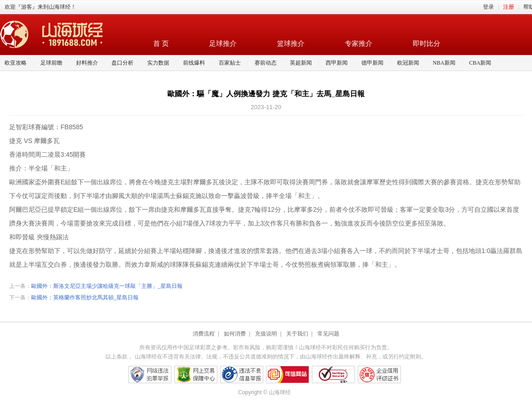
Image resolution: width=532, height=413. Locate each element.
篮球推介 (291, 44)
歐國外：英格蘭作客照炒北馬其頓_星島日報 (85, 297)
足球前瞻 (51, 63)
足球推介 (223, 44)
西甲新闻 (337, 63)
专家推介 (359, 44)
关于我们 (297, 334)
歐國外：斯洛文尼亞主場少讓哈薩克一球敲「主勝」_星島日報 (107, 286)
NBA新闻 (444, 63)
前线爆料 (194, 63)
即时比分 (427, 44)
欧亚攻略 (16, 63)
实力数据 (158, 63)
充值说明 (266, 334)
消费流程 (204, 334)
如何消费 (235, 334)
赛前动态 (266, 63)
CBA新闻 (480, 63)
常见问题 (328, 334)
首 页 (161, 44)
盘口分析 (122, 63)
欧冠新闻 (408, 63)
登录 (488, 7)
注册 (509, 7)
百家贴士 (230, 63)
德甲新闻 (372, 63)
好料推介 (87, 63)
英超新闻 (301, 63)
